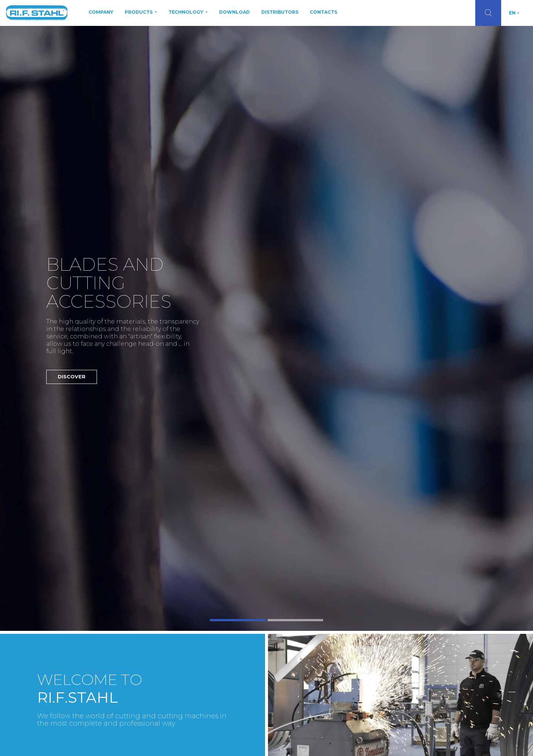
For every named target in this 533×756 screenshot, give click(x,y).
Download (234, 12)
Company (101, 12)
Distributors (280, 12)
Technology (186, 12)
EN (512, 13)
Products (139, 12)
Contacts (324, 12)
